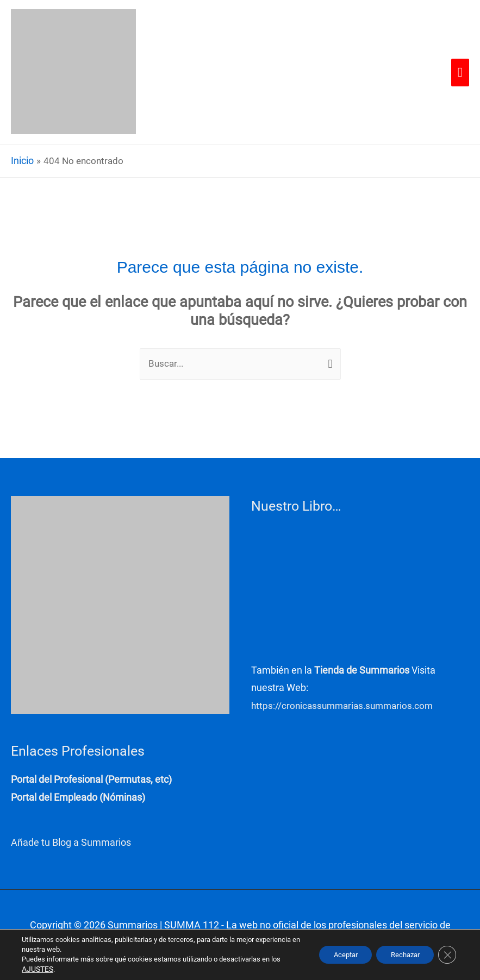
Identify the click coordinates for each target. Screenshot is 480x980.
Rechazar (400, 955)
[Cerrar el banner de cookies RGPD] (446, 955)
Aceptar (333, 955)
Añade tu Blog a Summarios (71, 843)
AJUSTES (36, 969)
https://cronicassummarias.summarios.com (346, 707)
